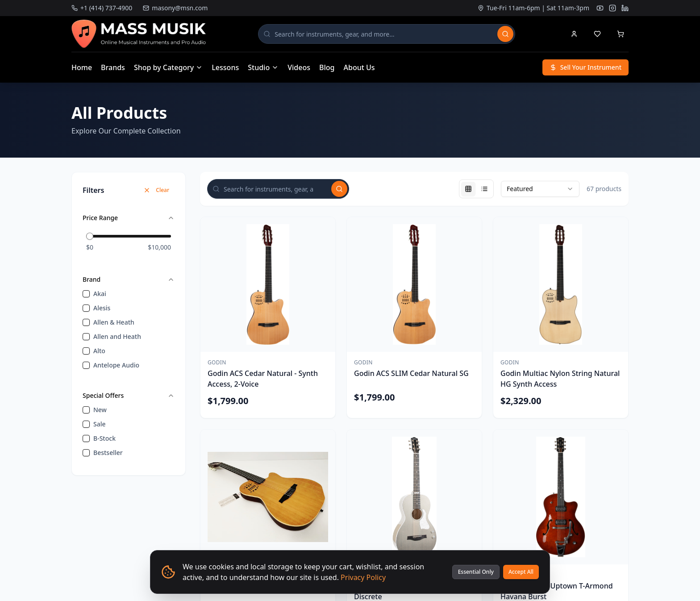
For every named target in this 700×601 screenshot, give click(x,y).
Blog (327, 67)
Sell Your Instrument (585, 67)
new (100, 410)
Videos (299, 67)
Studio (263, 67)
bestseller (108, 453)
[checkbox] (86, 294)
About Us (359, 67)
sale (100, 424)
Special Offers (129, 395)
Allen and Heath (117, 336)
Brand (129, 279)
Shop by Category (168, 67)
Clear (156, 190)
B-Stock (104, 438)
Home (82, 67)
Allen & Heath (114, 322)
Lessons (225, 67)
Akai (100, 294)
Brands (113, 67)
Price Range (129, 218)
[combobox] (540, 189)
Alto (99, 351)
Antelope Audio (116, 365)
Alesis (102, 308)
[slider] (90, 236)
